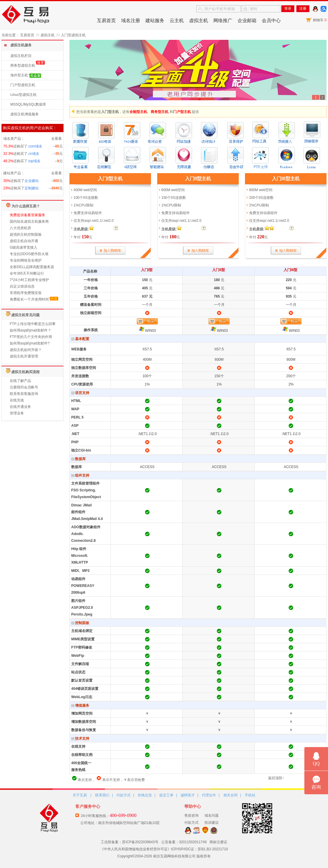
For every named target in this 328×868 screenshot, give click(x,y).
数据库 (79, 459)
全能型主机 (138, 112)
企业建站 (32, 181)
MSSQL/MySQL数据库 (28, 104)
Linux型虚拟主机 (23, 95)
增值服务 (80, 706)
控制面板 (80, 623)
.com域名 (35, 146)
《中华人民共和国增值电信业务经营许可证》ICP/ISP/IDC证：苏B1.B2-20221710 (164, 849)
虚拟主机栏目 (21, 56)
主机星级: (81, 229)
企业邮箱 (247, 20)
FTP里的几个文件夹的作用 (31, 337)
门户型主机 (182, 112)
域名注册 (131, 20)
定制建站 (32, 188)
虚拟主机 (199, 20)
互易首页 (106, 20)
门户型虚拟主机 (23, 85)
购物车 (320, 20)
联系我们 (102, 795)
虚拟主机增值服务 (25, 114)
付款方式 (124, 795)
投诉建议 (212, 823)
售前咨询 (191, 816)
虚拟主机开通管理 (24, 356)
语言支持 (80, 393)
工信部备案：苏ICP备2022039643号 (130, 842)
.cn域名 (33, 154)
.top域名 (34, 161)
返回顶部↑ (276, 778)
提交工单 (166, 795)
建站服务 (155, 20)
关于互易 (80, 795)
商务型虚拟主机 (23, 65)
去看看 (56, 139)
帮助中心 (193, 806)
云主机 (177, 20)
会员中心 (271, 20)
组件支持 (80, 476)
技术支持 (80, 739)
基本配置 (80, 339)
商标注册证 (218, 842)
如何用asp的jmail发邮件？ (30, 330)
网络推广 (223, 20)
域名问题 (212, 816)
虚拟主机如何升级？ (26, 350)
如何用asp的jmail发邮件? (30, 343)
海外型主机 (19, 75)
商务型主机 (160, 112)
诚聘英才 (188, 795)
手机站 (250, 795)
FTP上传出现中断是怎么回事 (33, 324)
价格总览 (145, 795)
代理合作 (209, 795)
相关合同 (230, 795)
